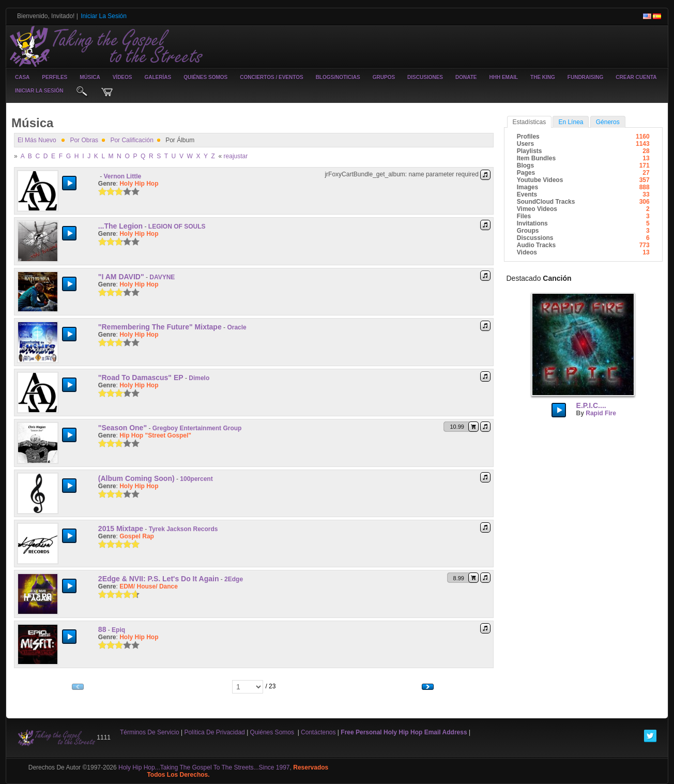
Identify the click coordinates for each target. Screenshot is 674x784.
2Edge (234, 579)
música (90, 77)
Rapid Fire (601, 413)
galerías (158, 77)
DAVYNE (162, 277)
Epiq (118, 630)
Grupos (384, 77)
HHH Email (503, 77)
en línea (571, 122)
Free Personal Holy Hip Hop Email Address (404, 732)
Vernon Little (123, 176)
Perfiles (55, 77)
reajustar (236, 156)
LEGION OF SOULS (177, 227)
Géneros (608, 122)
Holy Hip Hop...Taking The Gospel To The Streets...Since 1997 (204, 767)
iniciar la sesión (39, 91)
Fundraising (585, 77)
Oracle (236, 327)
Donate (466, 77)
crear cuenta (636, 77)
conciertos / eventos (271, 77)
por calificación (132, 140)
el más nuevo (37, 140)
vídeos (122, 77)
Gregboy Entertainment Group (197, 428)
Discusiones (425, 77)
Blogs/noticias (338, 77)
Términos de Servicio (150, 732)
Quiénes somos (205, 77)
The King (543, 77)
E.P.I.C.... (591, 405)
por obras (84, 140)
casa (22, 77)
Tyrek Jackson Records (183, 529)
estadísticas (530, 122)
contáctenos (318, 732)
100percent (196, 479)
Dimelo (199, 378)
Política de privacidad (214, 732)
